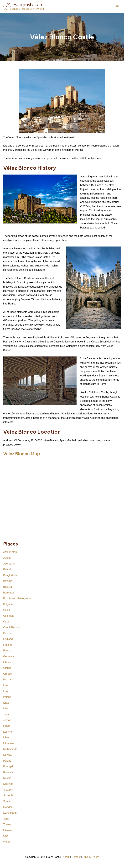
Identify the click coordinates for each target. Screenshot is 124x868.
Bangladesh (10, 575)
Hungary (8, 680)
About (66, 857)
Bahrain (8, 569)
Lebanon (8, 732)
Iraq (5, 691)
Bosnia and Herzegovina (17, 598)
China (7, 610)
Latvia (7, 726)
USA (6, 836)
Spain (7, 801)
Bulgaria (8, 604)
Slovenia (8, 795)
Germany (9, 656)
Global (7, 668)
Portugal (8, 766)
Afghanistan (10, 552)
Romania (8, 772)
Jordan (7, 720)
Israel (6, 703)
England (8, 639)
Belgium (8, 587)
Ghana (7, 662)
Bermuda (8, 593)
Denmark (8, 633)
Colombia (9, 616)
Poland (7, 761)
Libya (6, 738)
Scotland (8, 784)
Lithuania (8, 743)
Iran (5, 685)
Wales (7, 842)
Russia (7, 778)
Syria (6, 819)
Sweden (8, 807)
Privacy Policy (91, 857)
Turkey (7, 824)
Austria (7, 558)
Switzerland (10, 813)
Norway (8, 755)
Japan (7, 714)
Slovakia (8, 790)
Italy (6, 709)
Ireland (7, 697)
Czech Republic (12, 627)
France (7, 651)
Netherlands (10, 749)
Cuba (6, 622)
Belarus (8, 581)
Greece (7, 674)
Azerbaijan (9, 564)
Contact (76, 857)
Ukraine (8, 830)
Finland (7, 645)
